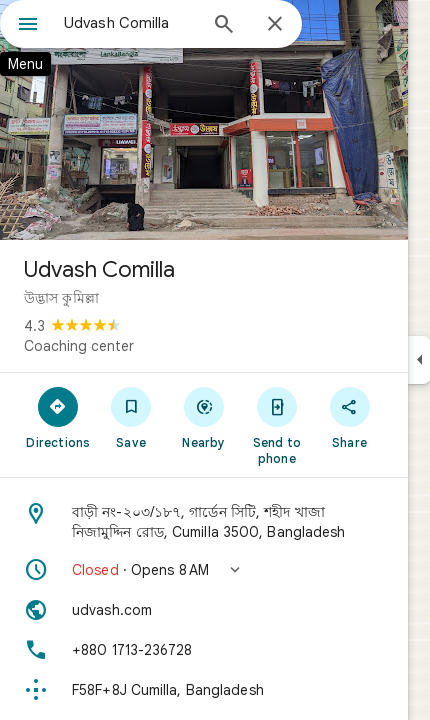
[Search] (224, 26)
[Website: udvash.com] (204, 610)
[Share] (349, 417)
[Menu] (28, 26)
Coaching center (79, 346)
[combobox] (130, 23)
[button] (204, 570)
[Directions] (58, 417)
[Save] (131, 417)
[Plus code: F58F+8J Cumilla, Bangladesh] (204, 690)
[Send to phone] (276, 425)
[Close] (275, 25)
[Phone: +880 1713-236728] (204, 650)
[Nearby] (204, 417)
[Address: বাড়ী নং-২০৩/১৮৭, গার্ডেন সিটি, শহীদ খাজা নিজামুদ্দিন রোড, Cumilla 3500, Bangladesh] (204, 522)
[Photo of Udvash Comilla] (204, 120)
